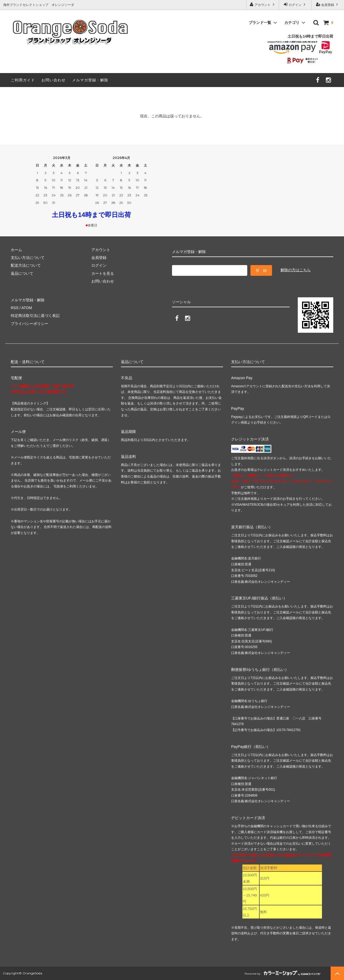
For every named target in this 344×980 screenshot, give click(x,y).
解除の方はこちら (296, 270)
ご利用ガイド (23, 80)
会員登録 (328, 4)
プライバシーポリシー (30, 324)
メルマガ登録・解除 (90, 80)
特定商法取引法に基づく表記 (35, 316)
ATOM (27, 308)
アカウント (263, 4)
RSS (15, 308)
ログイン (295, 4)
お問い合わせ (53, 80)
